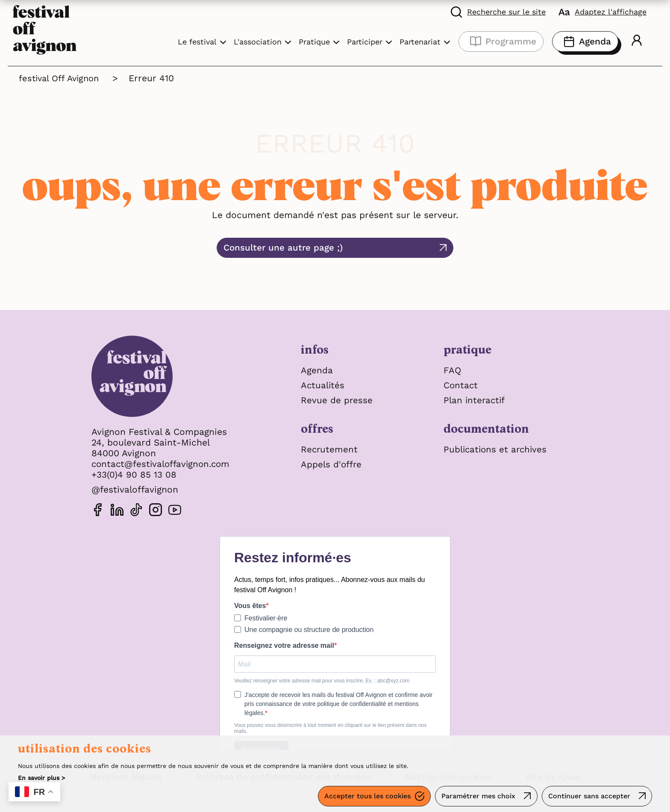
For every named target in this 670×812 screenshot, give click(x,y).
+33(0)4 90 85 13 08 (134, 474)
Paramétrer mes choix (478, 797)
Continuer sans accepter (589, 797)
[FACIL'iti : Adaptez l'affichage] (602, 12)
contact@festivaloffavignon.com (163, 464)
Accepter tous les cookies (366, 797)
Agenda (585, 41)
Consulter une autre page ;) (321, 248)
